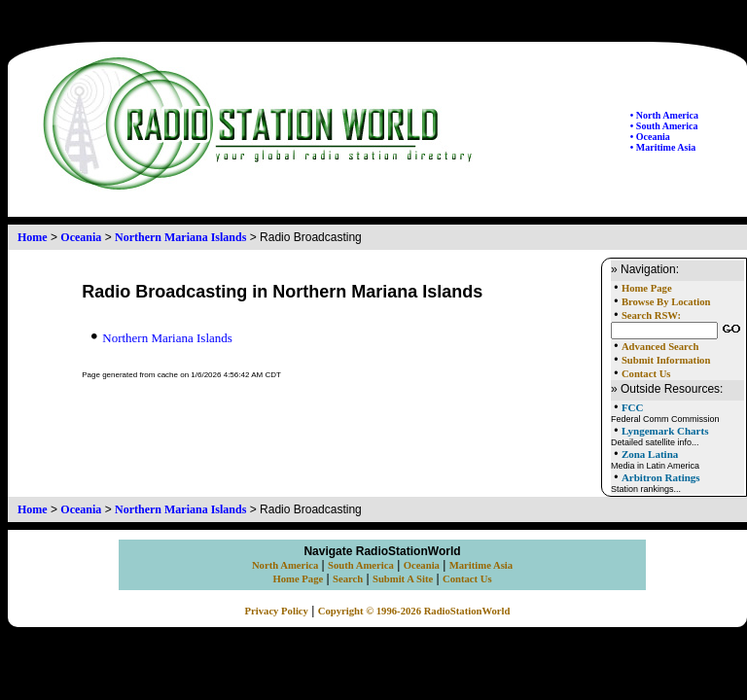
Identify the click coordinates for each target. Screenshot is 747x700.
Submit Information (666, 360)
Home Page (647, 288)
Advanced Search (660, 347)
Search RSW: (651, 315)
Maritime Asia (481, 565)
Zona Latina (650, 454)
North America (285, 565)
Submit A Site (403, 579)
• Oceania (650, 137)
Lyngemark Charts (665, 431)
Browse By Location (666, 302)
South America (361, 565)
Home (33, 237)
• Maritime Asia (663, 147)
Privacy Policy (277, 611)
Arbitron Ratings (661, 477)
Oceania (81, 237)
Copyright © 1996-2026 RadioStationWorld (414, 611)
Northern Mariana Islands (180, 237)
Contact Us (646, 374)
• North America (664, 115)
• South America (664, 126)
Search (348, 579)
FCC (633, 407)
